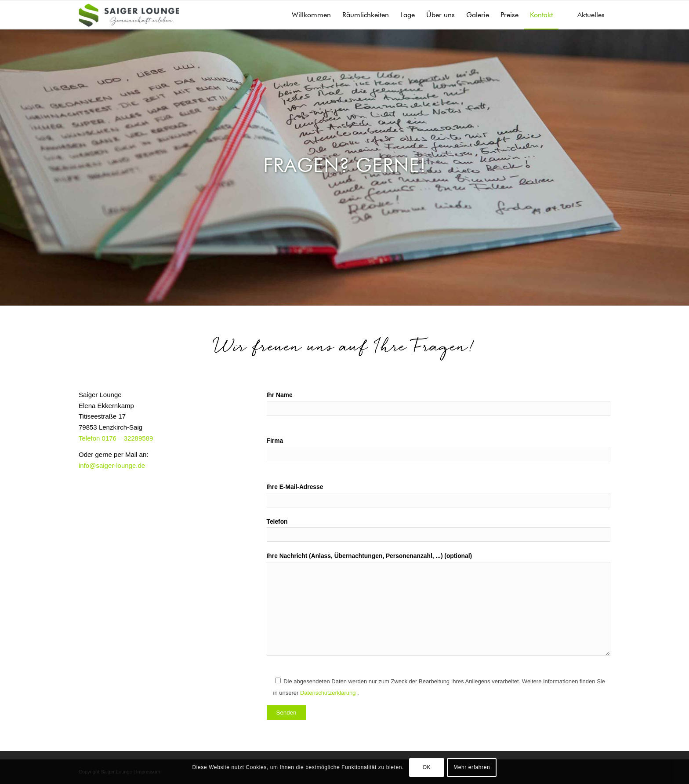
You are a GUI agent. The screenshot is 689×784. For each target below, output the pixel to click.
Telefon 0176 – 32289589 (116, 438)
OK (427, 767)
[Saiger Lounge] (129, 15)
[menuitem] (311, 15)
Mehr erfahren (472, 767)
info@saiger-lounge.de (112, 465)
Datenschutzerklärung (329, 693)
